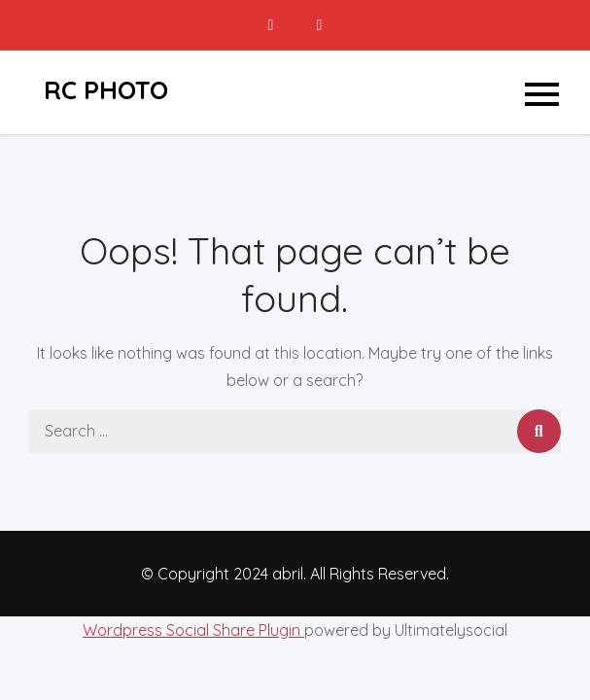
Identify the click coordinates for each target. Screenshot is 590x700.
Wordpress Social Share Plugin (193, 630)
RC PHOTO (106, 90)
